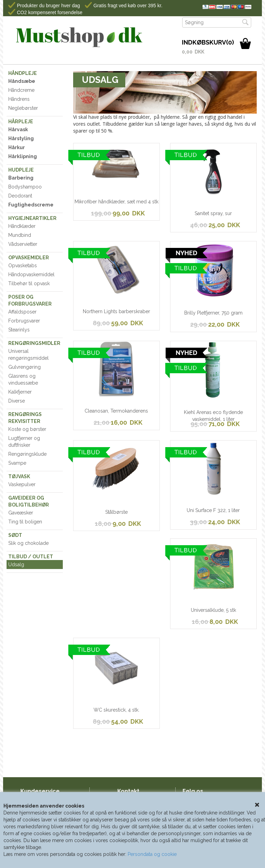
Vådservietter (23, 244)
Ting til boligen (25, 522)
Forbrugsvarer (24, 321)
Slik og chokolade (28, 543)
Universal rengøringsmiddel (28, 355)
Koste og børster (27, 429)
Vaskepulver (22, 484)
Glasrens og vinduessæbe (23, 379)
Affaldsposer (22, 312)
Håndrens (19, 99)
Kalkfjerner (20, 392)
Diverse (17, 401)
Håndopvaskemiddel (31, 274)
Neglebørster (23, 108)
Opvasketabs (23, 266)
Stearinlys (19, 330)
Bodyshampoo (25, 187)
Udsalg (16, 565)
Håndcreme (21, 90)
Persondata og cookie (152, 854)
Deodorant (20, 196)
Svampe (17, 463)
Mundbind (20, 235)
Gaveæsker (21, 513)
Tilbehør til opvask (29, 283)
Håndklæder (22, 226)
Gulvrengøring (24, 367)
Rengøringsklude (27, 454)
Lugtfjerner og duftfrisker (24, 442)
